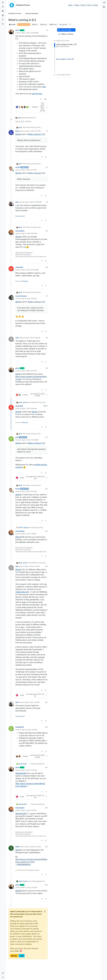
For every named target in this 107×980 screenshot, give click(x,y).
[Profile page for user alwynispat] (11, 269)
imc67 (18, 167)
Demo (83, 5)
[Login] (104, 3)
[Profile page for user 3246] (11, 848)
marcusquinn (20, 231)
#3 (47, 167)
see (44, 87)
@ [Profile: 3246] (18, 891)
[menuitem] (104, 3)
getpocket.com (22, 592)
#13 (46, 531)
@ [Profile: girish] (18, 134)
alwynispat (19, 267)
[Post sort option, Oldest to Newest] (66, 34)
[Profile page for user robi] (11, 204)
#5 (47, 231)
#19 (46, 847)
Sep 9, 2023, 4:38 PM (32, 702)
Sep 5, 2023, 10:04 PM (29, 233)
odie (17, 338)
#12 (46, 489)
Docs (90, 5)
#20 (46, 885)
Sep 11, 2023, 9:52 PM (33, 847)
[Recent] (3, 7)
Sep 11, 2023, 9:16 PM (29, 810)
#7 (47, 296)
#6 (47, 267)
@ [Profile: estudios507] (21, 773)
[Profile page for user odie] (11, 339)
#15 (46, 702)
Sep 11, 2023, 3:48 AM (29, 770)
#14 (46, 566)
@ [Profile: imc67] (19, 537)
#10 (46, 406)
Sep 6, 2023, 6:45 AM (29, 371)
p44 (17, 437)
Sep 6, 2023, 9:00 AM (29, 491)
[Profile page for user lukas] (11, 133)
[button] (3, 973)
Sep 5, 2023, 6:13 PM (32, 202)
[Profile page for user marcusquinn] (11, 232)
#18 (46, 808)
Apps (70, 5)
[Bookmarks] (3, 20)
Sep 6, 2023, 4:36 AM (29, 299)
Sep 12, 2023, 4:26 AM (29, 887)
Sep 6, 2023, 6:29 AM (33, 338)
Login (22, 956)
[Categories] (3, 3)
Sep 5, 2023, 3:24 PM (29, 170)
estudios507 (20, 727)
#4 (47, 202)
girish (17, 30)
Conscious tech (20, 216)
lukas (17, 131)
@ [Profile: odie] (18, 374)
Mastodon (25, 281)
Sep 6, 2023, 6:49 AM (29, 408)
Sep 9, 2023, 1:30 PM (32, 566)
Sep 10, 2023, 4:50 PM (29, 730)
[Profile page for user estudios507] (11, 729)
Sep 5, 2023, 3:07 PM (33, 131)
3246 (17, 847)
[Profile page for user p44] (11, 439)
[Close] (45, 911)
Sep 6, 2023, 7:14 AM (29, 440)
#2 (47, 131)
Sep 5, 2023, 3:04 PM (29, 33)
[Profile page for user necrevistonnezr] (11, 297)
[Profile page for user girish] (11, 32)
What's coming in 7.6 (36, 134)
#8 (47, 338)
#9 (47, 368)
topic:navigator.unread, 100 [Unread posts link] (65, 59)
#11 (47, 437)
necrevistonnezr (21, 296)
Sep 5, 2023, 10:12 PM (29, 270)
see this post (37, 94)
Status (77, 5)
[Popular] (3, 15)
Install (96, 5)
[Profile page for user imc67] (11, 169)
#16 (46, 727)
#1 (47, 30)
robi (17, 202)
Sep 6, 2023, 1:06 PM (29, 534)
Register (14, 956)
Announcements (24, 24)
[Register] (104, 7)
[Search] (3, 24)
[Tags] (3, 11)
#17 (47, 767)
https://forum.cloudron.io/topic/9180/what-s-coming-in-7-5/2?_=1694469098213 (31, 862)
